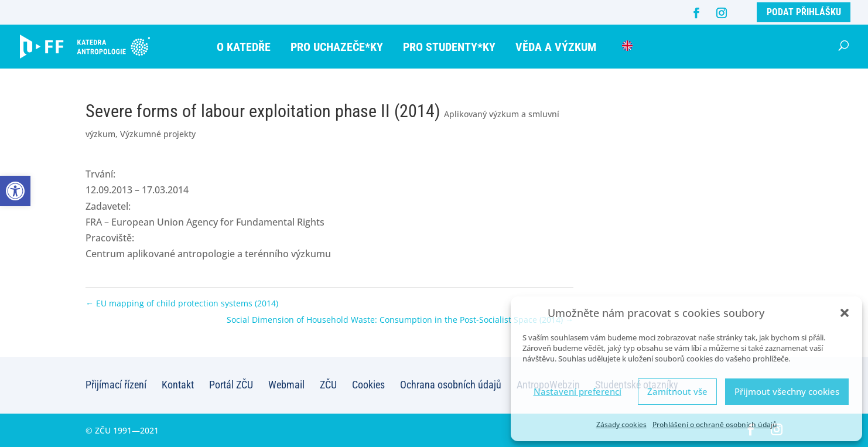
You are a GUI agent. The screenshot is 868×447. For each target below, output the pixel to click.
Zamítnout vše (677, 391)
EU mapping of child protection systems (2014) (182, 303)
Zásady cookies (621, 424)
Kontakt (178, 385)
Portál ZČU (231, 385)
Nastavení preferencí (577, 391)
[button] (15, 191)
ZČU (328, 385)
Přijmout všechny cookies (787, 391)
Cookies (368, 385)
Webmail (286, 385)
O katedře (244, 47)
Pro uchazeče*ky (337, 47)
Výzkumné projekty (158, 134)
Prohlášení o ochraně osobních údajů (715, 424)
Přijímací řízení (116, 385)
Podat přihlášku (804, 12)
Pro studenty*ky (449, 47)
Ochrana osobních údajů (451, 385)
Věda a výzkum (556, 47)
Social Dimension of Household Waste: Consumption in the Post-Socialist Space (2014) (400, 320)
